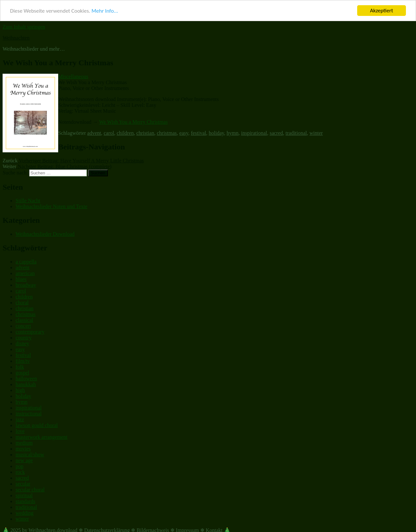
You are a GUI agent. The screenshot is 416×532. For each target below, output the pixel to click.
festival (198, 133)
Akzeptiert (382, 11)
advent (94, 133)
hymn (232, 133)
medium (24, 443)
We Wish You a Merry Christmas (133, 122)
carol (109, 133)
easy (184, 133)
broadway (26, 285)
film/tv (23, 361)
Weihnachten (16, 38)
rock (20, 472)
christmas (167, 133)
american (25, 273)
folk (20, 367)
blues (21, 279)
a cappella (26, 262)
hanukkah (26, 384)
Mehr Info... (104, 11)
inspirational (254, 133)
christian (145, 133)
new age (24, 460)
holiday (216, 133)
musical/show (30, 455)
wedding (25, 513)
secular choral (30, 490)
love (20, 431)
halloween (26, 379)
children (125, 133)
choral (22, 303)
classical (24, 320)
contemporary (30, 332)
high (20, 390)
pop (19, 466)
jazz (20, 419)
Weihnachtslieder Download (45, 234)
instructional (29, 414)
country (24, 338)
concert (23, 326)
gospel (22, 373)
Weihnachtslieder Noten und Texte (52, 206)
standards (25, 501)
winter (316, 133)
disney (22, 343)
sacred (276, 133)
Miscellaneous (73, 76)
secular (23, 484)
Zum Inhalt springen (24, 27)
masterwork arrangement (41, 437)
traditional (296, 133)
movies (23, 449)
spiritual (24, 495)
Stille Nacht (28, 201)
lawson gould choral (37, 425)
